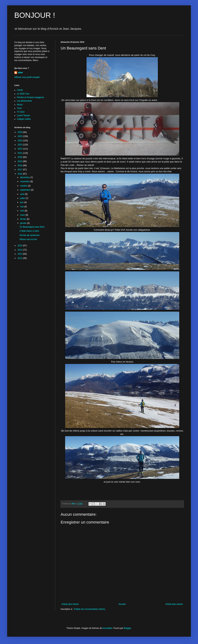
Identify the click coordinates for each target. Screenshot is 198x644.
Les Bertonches (24, 101)
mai (22, 207)
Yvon (19, 108)
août (23, 194)
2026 (20, 132)
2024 (20, 141)
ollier (20, 73)
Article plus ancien (174, 604)
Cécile (20, 90)
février (23, 219)
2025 (20, 136)
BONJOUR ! (35, 15)
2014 (20, 250)
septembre (26, 190)
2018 (20, 165)
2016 (20, 174)
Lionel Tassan (23, 115)
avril (22, 211)
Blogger (127, 628)
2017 (20, 170)
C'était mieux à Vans (29, 231)
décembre (25, 177)
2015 (20, 246)
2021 (20, 153)
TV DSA (21, 112)
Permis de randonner (30, 235)
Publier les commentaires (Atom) (90, 609)
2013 (20, 254)
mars (23, 215)
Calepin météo (24, 119)
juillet (23, 198)
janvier (24, 223)
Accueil (122, 604)
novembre (25, 182)
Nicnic (20, 105)
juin (22, 202)
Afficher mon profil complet (27, 77)
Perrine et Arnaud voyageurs (31, 97)
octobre (24, 186)
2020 (20, 157)
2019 (20, 161)
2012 (20, 258)
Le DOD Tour (23, 94)
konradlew (107, 628)
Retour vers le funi (28, 239)
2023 (20, 145)
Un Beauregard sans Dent (32, 227)
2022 (20, 149)
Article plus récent (70, 604)
